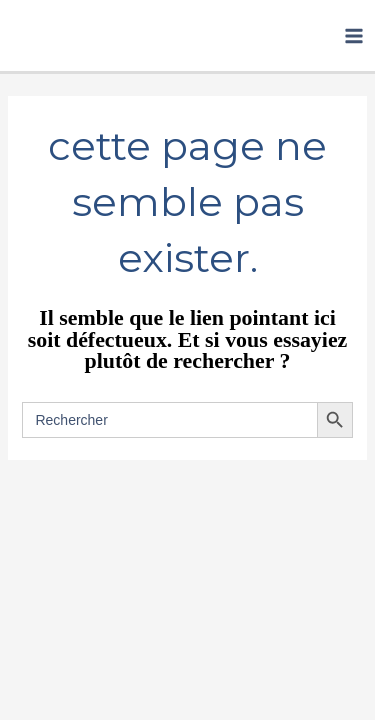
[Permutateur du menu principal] (354, 36)
